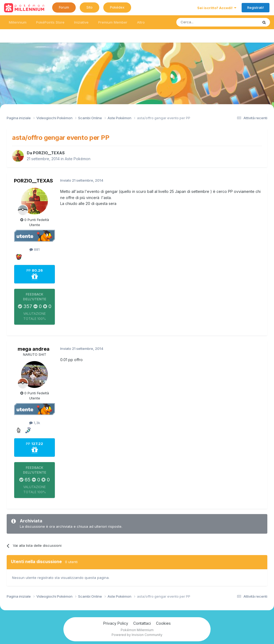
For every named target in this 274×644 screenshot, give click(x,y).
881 (35, 249)
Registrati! (256, 8)
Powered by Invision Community (137, 635)
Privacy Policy (116, 623)
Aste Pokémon (78, 159)
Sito (90, 7)
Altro (141, 22)
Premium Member (113, 22)
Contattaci (142, 623)
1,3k (35, 423)
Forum (64, 7)
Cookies (163, 623)
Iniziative (81, 22)
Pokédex (117, 7)
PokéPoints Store (50, 22)
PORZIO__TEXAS (49, 153)
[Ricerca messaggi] (205, 22)
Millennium (18, 22)
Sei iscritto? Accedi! (217, 8)
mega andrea (34, 349)
